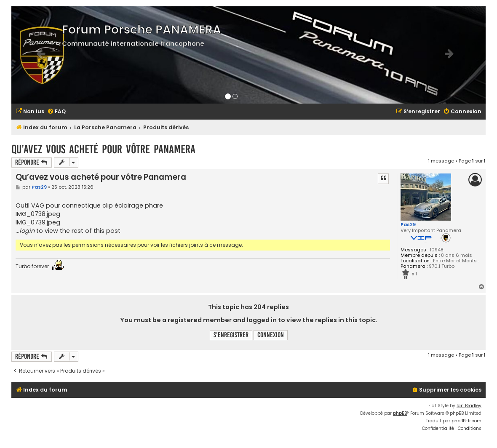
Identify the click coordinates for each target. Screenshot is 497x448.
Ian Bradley (469, 406)
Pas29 (408, 224)
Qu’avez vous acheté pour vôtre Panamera (103, 149)
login (27, 231)
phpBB (400, 413)
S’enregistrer (231, 335)
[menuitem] (30, 112)
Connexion (271, 335)
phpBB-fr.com (466, 421)
